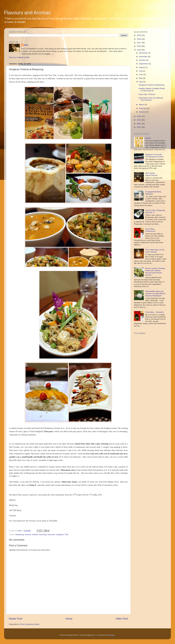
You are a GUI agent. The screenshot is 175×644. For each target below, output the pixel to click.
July (141, 71)
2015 (139, 50)
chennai (28, 535)
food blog (43, 535)
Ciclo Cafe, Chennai (147, 94)
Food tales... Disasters (154, 312)
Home (69, 619)
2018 (139, 39)
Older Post (122, 619)
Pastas (148, 138)
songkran (60, 535)
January (143, 112)
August (142, 67)
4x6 (96, 635)
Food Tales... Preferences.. (151, 230)
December (144, 53)
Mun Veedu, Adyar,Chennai (151, 174)
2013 (139, 120)
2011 (139, 127)
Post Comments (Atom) (30, 624)
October (143, 60)
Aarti (26, 45)
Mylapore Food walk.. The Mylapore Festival (154, 156)
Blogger (112, 635)
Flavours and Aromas (27, 13)
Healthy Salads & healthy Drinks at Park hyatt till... (152, 90)
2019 (139, 35)
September (144, 64)
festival (35, 535)
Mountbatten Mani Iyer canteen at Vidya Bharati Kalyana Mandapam (155, 293)
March (142, 105)
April (141, 82)
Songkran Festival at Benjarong (151, 85)
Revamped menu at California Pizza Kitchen (151, 99)
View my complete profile (19, 57)
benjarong (20, 535)
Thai (66, 535)
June (141, 74)
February (143, 108)
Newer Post (16, 619)
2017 (139, 43)
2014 (139, 116)
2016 (139, 46)
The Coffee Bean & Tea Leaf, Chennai (155, 251)
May (141, 78)
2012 (139, 124)
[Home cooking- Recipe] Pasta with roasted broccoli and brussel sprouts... (155, 272)
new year (51, 535)
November (144, 57)
